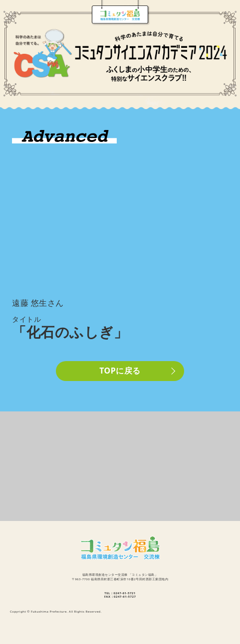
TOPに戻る (120, 371)
